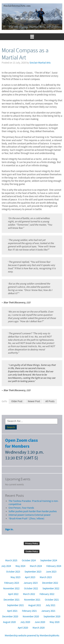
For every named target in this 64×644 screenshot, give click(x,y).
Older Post (17, 401)
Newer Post (34, 401)
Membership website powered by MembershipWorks (32, 636)
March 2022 (29, 594)
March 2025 (11, 561)
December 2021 (12, 600)
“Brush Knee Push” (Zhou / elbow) (26, 519)
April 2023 (30, 577)
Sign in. (9, 529)
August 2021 (35, 605)
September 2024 (49, 561)
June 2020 (40, 622)
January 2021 (48, 611)
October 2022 (31, 589)
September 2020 (52, 617)
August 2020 (9, 622)
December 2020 (10, 617)
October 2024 (29, 561)
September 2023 (33, 572)
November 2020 (31, 617)
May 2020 (55, 622)
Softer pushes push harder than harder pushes (33, 511)
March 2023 (46, 577)
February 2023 (12, 583)
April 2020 (23, 628)
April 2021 (12, 611)
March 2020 (39, 628)
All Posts (50, 401)
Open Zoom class (22, 440)
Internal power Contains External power (30, 515)
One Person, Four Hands (21, 508)
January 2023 (31, 583)
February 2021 (29, 611)
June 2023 (51, 572)
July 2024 (6, 566)
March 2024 (36, 566)
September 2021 (15, 605)
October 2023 (13, 572)
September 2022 (51, 589)
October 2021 (52, 600)
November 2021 (32, 600)
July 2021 (50, 605)
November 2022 (11, 589)
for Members (17, 446)
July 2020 (25, 622)
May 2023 (15, 577)
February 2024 (54, 566)
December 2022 (50, 583)
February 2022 (47, 594)
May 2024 (20, 566)
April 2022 (13, 594)
